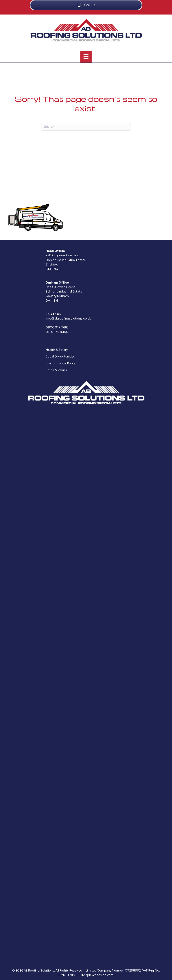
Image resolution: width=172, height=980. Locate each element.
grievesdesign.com (100, 975)
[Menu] (86, 57)
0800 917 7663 (57, 327)
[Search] (86, 127)
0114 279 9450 (57, 332)
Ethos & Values (56, 370)
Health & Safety (57, 350)
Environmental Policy (61, 363)
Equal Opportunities (60, 356)
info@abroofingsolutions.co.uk (68, 319)
